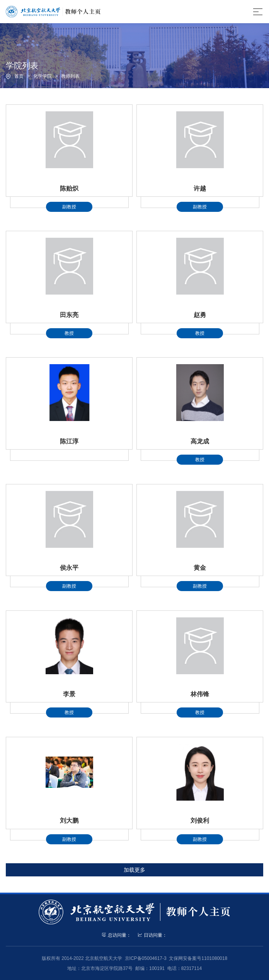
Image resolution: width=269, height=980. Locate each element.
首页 (19, 76)
